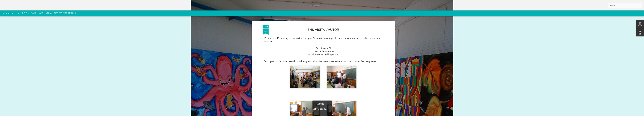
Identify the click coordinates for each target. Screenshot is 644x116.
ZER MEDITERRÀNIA (65, 13)
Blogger (336, 114)
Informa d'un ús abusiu (349, 114)
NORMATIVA (45, 13)
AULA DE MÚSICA (27, 13)
